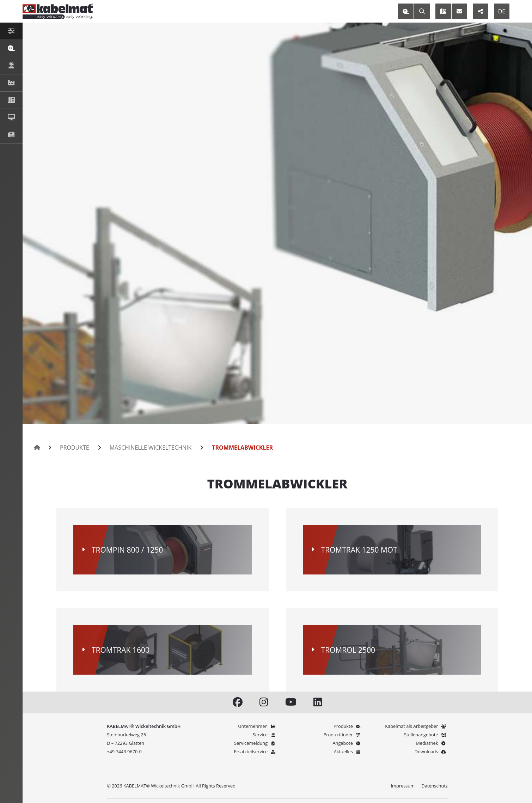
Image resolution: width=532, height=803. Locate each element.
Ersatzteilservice (255, 752)
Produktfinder (343, 735)
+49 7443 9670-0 (124, 752)
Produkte (72, 448)
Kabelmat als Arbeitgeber (416, 726)
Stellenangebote (426, 735)
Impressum (403, 786)
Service (265, 735)
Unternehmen (258, 726)
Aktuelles (348, 752)
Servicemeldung (256, 743)
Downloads (431, 752)
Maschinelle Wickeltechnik (139, 448)
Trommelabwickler (219, 448)
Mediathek (432, 743)
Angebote (347, 743)
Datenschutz (434, 786)
